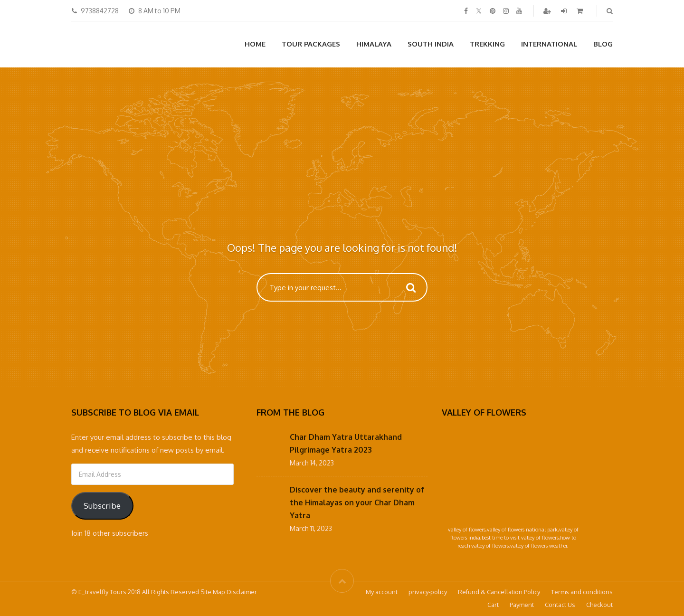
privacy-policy (428, 592)
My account (382, 592)
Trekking (487, 44)
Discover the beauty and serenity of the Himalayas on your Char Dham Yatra (357, 502)
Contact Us (560, 605)
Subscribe (102, 506)
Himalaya (374, 44)
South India (431, 44)
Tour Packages (311, 44)
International (549, 44)
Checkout (599, 605)
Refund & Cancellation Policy (499, 592)
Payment (522, 605)
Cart (493, 605)
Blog (603, 44)
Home (255, 44)
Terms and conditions (582, 592)
